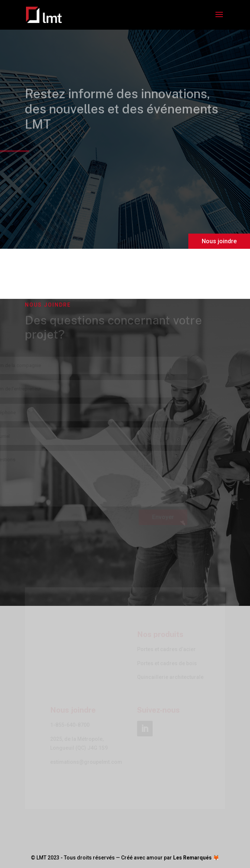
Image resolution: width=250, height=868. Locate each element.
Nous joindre (219, 241)
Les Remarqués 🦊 (196, 858)
